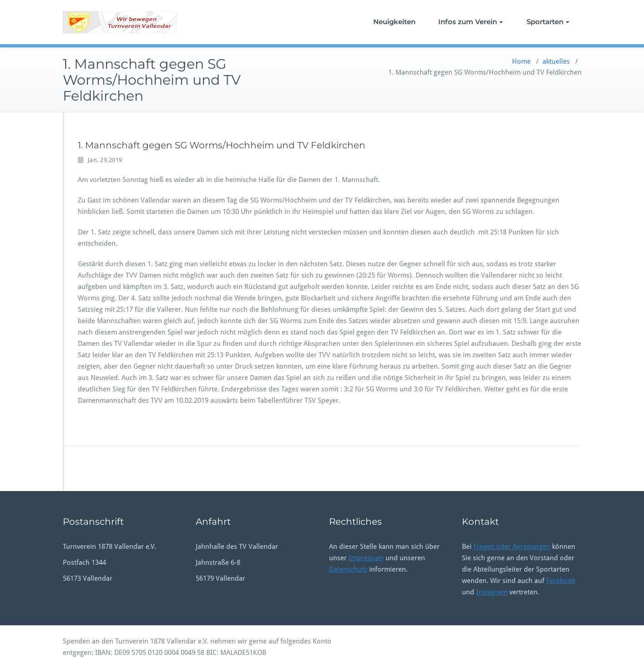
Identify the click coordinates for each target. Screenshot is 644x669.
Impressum (366, 558)
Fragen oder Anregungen (512, 547)
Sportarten (548, 22)
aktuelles (556, 61)
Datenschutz (348, 569)
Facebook (561, 581)
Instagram (492, 592)
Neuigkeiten (394, 22)
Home (521, 61)
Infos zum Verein (471, 22)
